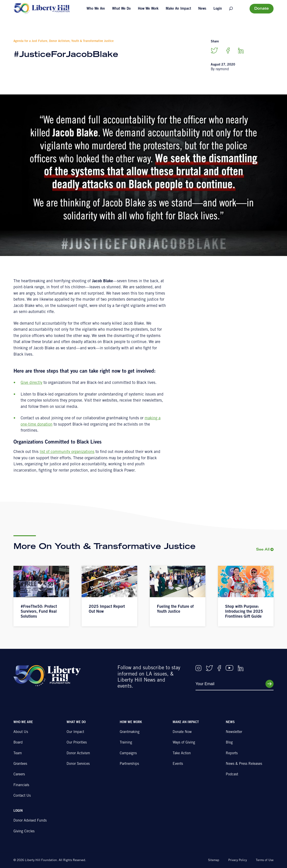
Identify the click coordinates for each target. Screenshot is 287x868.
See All (263, 550)
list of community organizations (67, 452)
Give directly (32, 383)
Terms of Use (265, 860)
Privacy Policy (238, 860)
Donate (262, 9)
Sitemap (214, 860)
